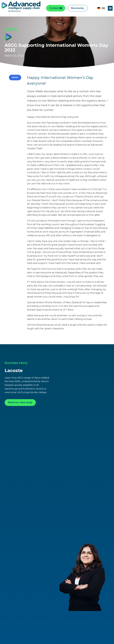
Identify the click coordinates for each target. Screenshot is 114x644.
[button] (110, 8)
